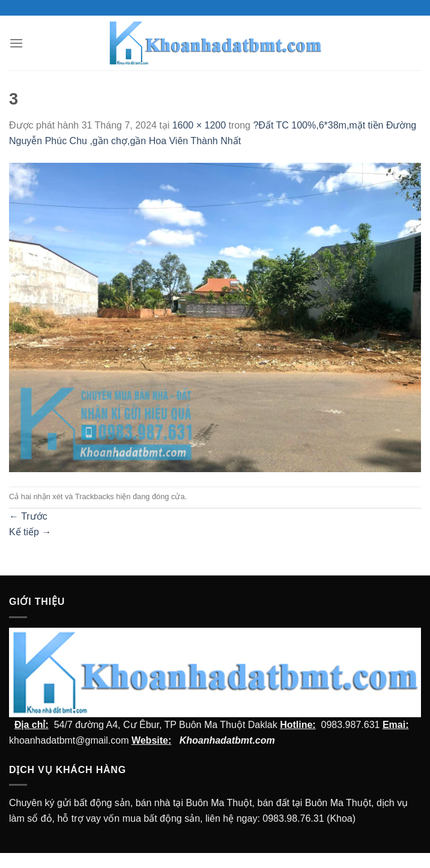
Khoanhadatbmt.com (227, 740)
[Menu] (16, 43)
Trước (28, 516)
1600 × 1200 (199, 125)
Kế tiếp (30, 532)
